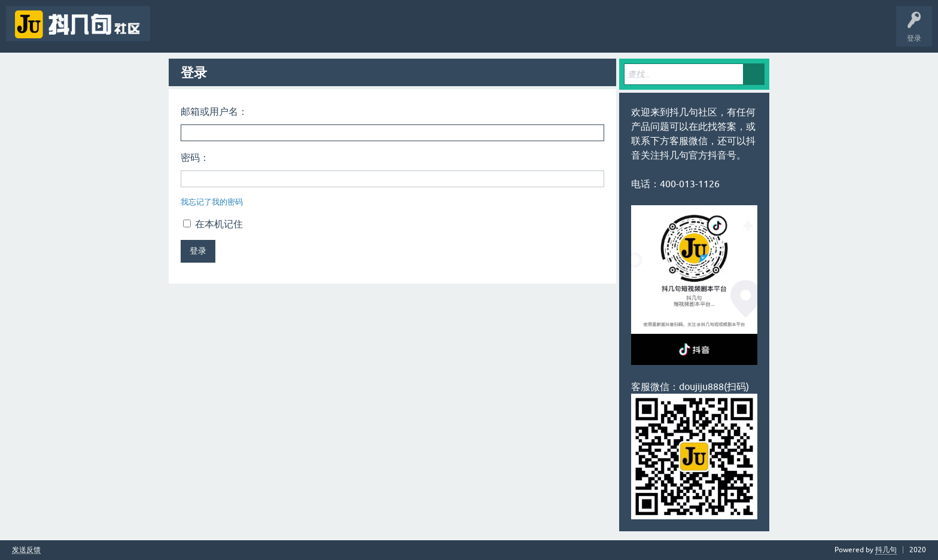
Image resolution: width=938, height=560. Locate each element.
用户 (282, 32)
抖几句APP (411, 32)
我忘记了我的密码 (212, 202)
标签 (245, 32)
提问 (319, 32)
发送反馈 (26, 550)
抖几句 (886, 550)
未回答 (208, 32)
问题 (171, 32)
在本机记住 (213, 224)
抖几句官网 (363, 32)
